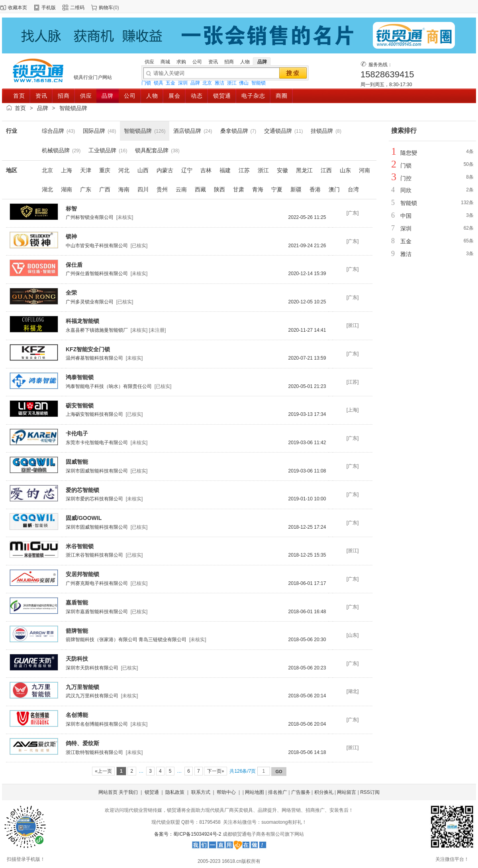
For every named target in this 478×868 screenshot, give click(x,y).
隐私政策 (175, 792)
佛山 (244, 83)
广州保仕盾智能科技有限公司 (97, 274)
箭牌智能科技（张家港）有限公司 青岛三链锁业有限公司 (126, 640)
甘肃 (239, 189)
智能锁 (259, 83)
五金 (170, 83)
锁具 (159, 83)
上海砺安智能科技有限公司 (94, 414)
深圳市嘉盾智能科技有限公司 (97, 612)
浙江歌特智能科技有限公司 (94, 752)
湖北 (47, 189)
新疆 (296, 189)
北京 (207, 83)
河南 (364, 170)
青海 (258, 189)
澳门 (334, 189)
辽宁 (187, 170)
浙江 (232, 83)
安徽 (282, 170)
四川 (143, 189)
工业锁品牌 (102, 150)
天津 (86, 170)
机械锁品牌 (56, 150)
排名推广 (278, 792)
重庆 (105, 170)
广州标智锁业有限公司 (90, 217)
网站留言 (347, 792)
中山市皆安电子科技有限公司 (97, 246)
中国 (406, 216)
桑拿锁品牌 (234, 131)
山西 (143, 170)
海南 (124, 189)
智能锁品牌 (73, 108)
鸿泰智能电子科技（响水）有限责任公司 (109, 386)
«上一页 (103, 771)
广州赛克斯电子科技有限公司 (97, 583)
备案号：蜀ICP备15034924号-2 (188, 834)
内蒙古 (165, 170)
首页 (20, 108)
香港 (315, 189)
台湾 (353, 189)
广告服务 (301, 792)
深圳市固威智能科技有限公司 (97, 471)
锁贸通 (152, 792)
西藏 (200, 189)
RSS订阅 (370, 792)
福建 (225, 170)
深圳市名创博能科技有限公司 (97, 724)
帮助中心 (226, 792)
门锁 (146, 83)
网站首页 (108, 792)
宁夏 (277, 189)
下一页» (215, 771)
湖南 (67, 189)
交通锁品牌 (278, 131)
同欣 (406, 190)
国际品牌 (94, 131)
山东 (345, 170)
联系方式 (201, 792)
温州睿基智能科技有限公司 (94, 358)
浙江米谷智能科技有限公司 (94, 555)
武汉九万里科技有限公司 (92, 696)
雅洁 (219, 83)
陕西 (219, 189)
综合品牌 (53, 131)
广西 (105, 189)
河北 (124, 170)
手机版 (49, 8)
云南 (181, 189)
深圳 (183, 83)
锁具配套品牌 (152, 150)
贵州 (162, 189)
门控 (406, 178)
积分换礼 (324, 792)
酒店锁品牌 (187, 131)
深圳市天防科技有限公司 (92, 668)
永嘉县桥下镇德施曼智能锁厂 (97, 330)
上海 (67, 170)
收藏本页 (18, 8)
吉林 (206, 170)
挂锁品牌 (322, 131)
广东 (86, 189)
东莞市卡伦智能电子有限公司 (97, 443)
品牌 (195, 83)
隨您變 (409, 153)
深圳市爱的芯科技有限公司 (94, 499)
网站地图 (255, 792)
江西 (326, 170)
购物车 (106, 8)
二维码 (77, 8)
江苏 (244, 170)
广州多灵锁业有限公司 (90, 302)
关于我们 (128, 792)
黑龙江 (304, 170)
